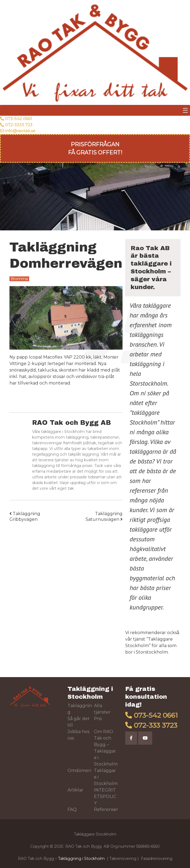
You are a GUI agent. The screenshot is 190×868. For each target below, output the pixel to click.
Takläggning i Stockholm (81, 859)
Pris (98, 719)
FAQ (72, 809)
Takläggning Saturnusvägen (104, 516)
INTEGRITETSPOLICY (105, 796)
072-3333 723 (19, 125)
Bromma (19, 279)
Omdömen (79, 771)
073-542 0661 (19, 119)
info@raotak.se (20, 131)
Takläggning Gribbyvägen (25, 516)
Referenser (106, 809)
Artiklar (75, 790)
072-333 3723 (156, 725)
